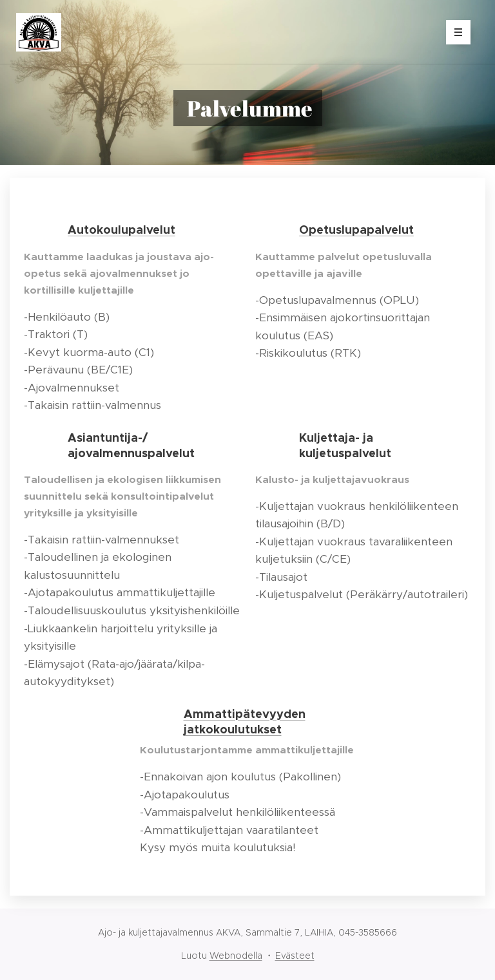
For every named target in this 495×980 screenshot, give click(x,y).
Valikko (454, 32)
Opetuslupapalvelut (356, 230)
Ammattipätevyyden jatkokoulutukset (245, 721)
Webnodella (236, 956)
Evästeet (295, 956)
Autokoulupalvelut (121, 230)
